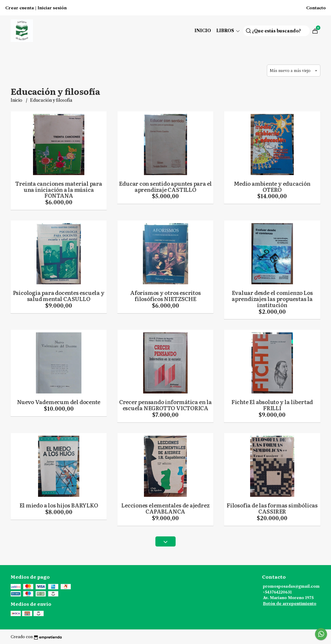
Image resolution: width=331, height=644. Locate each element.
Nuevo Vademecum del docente (59, 402)
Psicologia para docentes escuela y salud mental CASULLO (59, 296)
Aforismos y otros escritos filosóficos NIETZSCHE (165, 296)
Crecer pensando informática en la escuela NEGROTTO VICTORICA (165, 405)
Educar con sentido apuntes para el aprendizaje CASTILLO (165, 186)
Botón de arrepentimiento (290, 604)
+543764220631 (277, 592)
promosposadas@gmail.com (291, 586)
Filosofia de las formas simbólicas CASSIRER (272, 508)
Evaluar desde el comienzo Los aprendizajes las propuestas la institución (272, 299)
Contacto (316, 8)
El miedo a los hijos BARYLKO (59, 505)
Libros (228, 31)
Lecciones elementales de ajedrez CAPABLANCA (165, 508)
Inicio (203, 31)
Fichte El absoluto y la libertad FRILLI (272, 405)
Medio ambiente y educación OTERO (272, 186)
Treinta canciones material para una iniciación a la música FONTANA (59, 189)
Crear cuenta (20, 8)
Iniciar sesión (52, 8)
